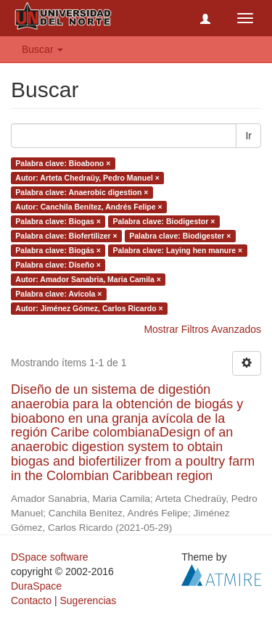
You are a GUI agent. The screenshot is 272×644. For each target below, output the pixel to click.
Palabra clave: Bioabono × (63, 163)
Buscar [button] (42, 49)
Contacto (31, 600)
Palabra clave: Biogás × (58, 250)
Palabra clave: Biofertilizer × (66, 236)
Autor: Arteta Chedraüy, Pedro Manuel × (87, 178)
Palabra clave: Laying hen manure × (177, 250)
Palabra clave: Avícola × (58, 294)
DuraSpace (36, 586)
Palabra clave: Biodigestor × (164, 221)
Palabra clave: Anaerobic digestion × (82, 192)
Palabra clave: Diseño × (58, 265)
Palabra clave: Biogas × (58, 221)
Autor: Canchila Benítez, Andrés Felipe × (88, 207)
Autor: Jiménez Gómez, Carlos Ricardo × (89, 308)
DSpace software (50, 557)
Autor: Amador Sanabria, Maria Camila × (88, 279)
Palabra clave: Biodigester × (180, 236)
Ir (248, 136)
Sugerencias (88, 600)
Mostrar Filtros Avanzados (202, 329)
